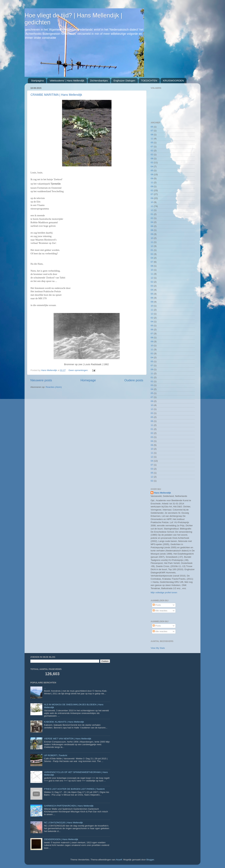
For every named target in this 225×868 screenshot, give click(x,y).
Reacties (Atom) (54, 387)
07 (152, 131)
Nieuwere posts (41, 380)
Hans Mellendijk (162, 493)
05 (152, 127)
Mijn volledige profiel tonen (164, 592)
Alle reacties (160, 611)
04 (152, 166)
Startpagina (37, 81)
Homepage (88, 380)
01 (152, 214)
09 (152, 178)
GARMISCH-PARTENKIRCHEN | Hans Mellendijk (69, 806)
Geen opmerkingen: (79, 370)
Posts (157, 605)
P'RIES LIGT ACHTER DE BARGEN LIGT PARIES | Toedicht (74, 789)
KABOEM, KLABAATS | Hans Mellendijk (64, 722)
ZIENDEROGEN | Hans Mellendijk (61, 839)
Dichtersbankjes (99, 81)
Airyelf (119, 860)
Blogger (150, 860)
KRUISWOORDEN (173, 81)
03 (152, 286)
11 (152, 139)
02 (152, 151)
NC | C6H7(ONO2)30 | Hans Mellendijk (63, 823)
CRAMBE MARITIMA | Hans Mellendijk (56, 95)
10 (152, 202)
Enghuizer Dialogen (124, 81)
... (45, 688)
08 (152, 135)
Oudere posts (134, 380)
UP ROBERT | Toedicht (56, 755)
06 (152, 226)
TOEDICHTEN (149, 81)
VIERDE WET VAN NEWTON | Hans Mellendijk (68, 739)
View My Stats (158, 648)
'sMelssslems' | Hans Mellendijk (67, 81)
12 (152, 210)
